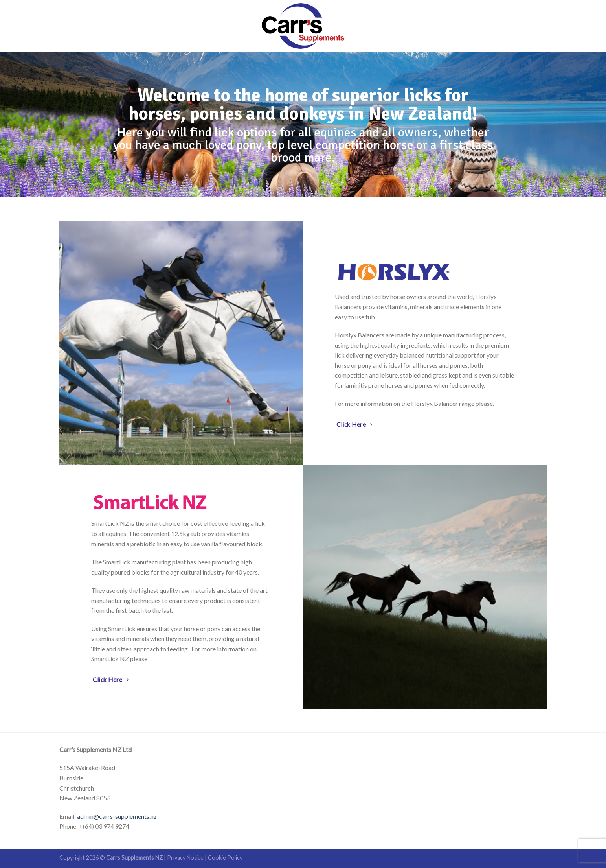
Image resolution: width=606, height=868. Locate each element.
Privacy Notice (185, 858)
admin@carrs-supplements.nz (117, 816)
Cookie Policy (225, 858)
